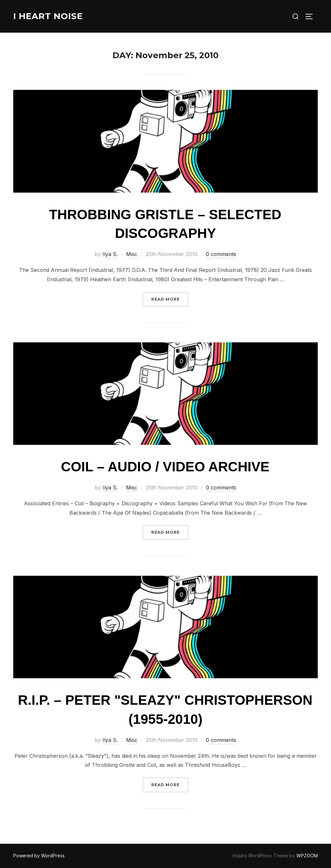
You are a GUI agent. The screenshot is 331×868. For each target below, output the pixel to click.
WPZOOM (307, 856)
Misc (132, 254)
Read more (170, 299)
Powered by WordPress (39, 856)
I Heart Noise (48, 16)
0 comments (221, 254)
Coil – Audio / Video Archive (165, 467)
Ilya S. (110, 254)
